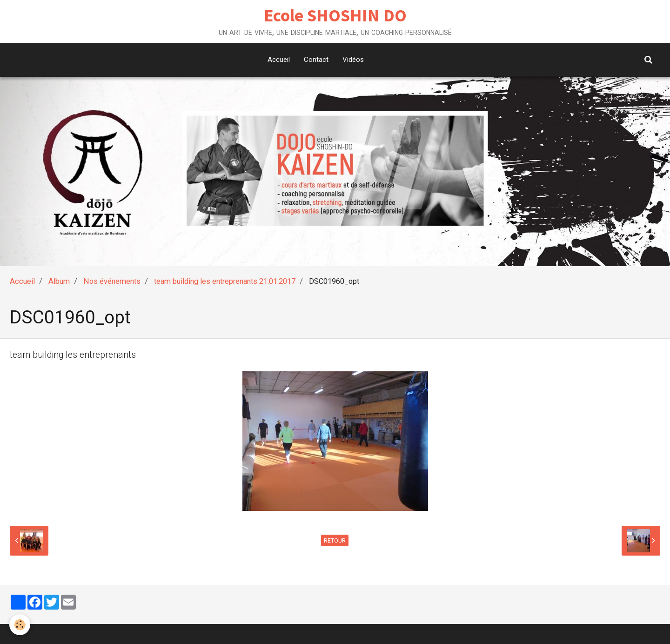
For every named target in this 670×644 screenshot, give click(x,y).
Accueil (279, 60)
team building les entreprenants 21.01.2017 (225, 281)
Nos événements (112, 281)
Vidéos (353, 60)
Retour (335, 540)
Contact (316, 60)
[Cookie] (20, 625)
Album (59, 281)
